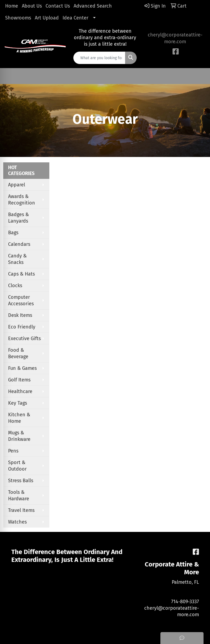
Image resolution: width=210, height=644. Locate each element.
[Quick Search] (99, 58)
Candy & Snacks (17, 259)
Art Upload (47, 18)
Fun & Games (22, 368)
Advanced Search (93, 6)
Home (12, 6)
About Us (32, 6)
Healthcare (20, 391)
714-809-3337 (185, 602)
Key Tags (18, 403)
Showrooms (18, 18)
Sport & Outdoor (17, 466)
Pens (13, 451)
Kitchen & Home (19, 418)
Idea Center (75, 18)
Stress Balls (21, 481)
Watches (17, 522)
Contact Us (58, 6)
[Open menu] (199, 76)
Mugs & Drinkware (19, 436)
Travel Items (21, 510)
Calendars (19, 244)
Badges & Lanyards (18, 218)
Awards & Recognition (22, 200)
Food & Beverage (18, 353)
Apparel (17, 185)
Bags (13, 233)
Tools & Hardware (19, 495)
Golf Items (19, 380)
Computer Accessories (21, 300)
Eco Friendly (22, 327)
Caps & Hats (21, 274)
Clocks (15, 286)
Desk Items (20, 315)
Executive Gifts (24, 338)
